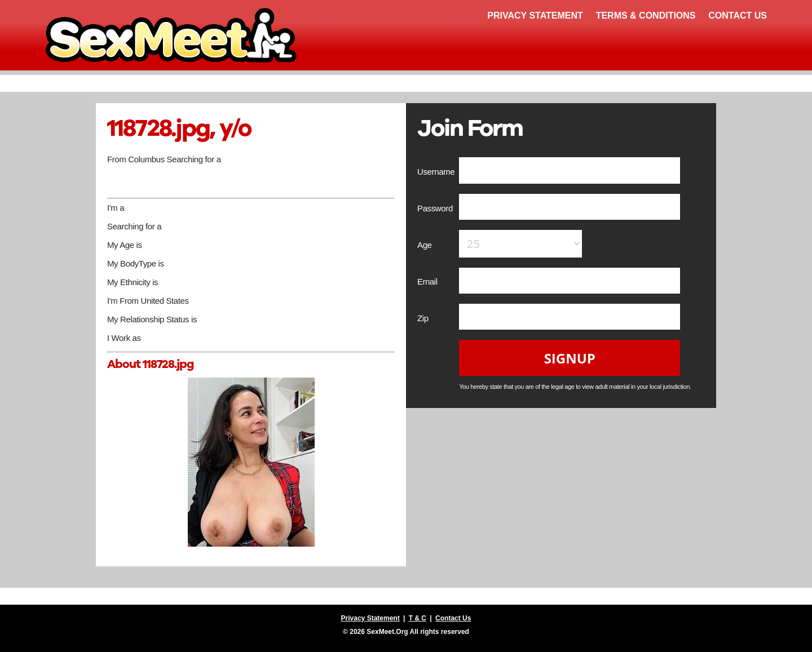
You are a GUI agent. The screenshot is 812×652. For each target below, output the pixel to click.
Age (425, 245)
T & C (418, 618)
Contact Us (738, 15)
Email (428, 281)
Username (437, 172)
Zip (424, 318)
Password (436, 208)
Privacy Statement (535, 15)
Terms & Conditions (646, 15)
